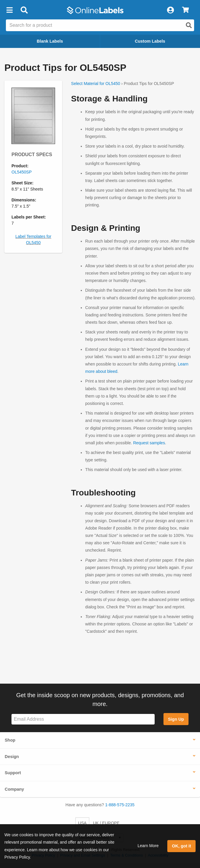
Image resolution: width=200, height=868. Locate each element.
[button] (9, 10)
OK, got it (182, 846)
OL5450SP (22, 172)
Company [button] (14, 789)
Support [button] (13, 773)
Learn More (148, 846)
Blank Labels (50, 41)
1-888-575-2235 (120, 805)
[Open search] (189, 25)
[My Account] (170, 10)
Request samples (149, 443)
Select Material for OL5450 (96, 84)
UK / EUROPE (106, 823)
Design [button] (12, 757)
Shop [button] (10, 740)
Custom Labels (150, 41)
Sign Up (176, 719)
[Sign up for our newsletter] (83, 719)
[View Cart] (185, 10)
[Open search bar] (24, 10)
